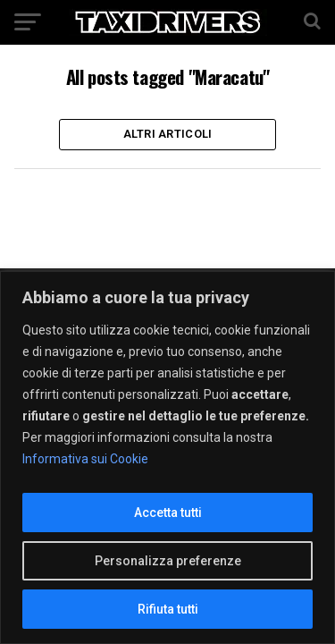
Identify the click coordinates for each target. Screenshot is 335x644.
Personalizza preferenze (168, 561)
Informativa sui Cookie (85, 459)
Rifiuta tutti (168, 609)
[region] (167, 458)
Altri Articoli (168, 134)
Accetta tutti (168, 513)
